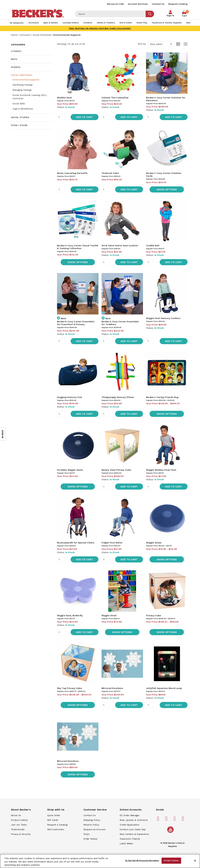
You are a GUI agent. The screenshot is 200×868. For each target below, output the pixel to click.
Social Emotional (42, 35)
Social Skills (19, 104)
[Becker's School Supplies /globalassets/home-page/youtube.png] (171, 833)
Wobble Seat (64, 98)
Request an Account (94, 829)
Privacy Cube (154, 615)
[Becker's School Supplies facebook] (159, 820)
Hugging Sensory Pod (69, 397)
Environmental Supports (26, 80)
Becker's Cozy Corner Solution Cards (164, 175)
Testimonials (18, 829)
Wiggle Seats (154, 543)
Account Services (138, 4)
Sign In (170, 15)
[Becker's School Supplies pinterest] (167, 820)
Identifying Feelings (23, 85)
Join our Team (19, 825)
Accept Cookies (171, 860)
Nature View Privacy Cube (116, 470)
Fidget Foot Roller (112, 543)
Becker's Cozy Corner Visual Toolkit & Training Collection (78, 247)
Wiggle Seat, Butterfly (70, 615)
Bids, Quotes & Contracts (134, 820)
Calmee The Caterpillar (115, 98)
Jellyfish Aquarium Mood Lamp (164, 688)
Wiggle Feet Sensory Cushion (163, 318)
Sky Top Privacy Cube (69, 688)
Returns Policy (91, 825)
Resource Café (115, 4)
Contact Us (158, 4)
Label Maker (126, 843)
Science (16, 67)
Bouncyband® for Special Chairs (76, 543)
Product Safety (19, 820)
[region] (100, 861)
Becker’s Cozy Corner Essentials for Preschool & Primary (76, 323)
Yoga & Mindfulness (23, 109)
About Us (16, 815)
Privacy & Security (21, 834)
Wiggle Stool (109, 615)
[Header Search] (110, 14)
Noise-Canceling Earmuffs (72, 173)
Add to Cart (84, 117)
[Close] (195, 861)
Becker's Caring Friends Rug (162, 397)
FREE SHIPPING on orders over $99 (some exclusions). (100, 28)
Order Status (90, 839)
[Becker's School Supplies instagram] (175, 820)
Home (14, 35)
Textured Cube (110, 173)
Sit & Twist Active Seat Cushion (120, 245)
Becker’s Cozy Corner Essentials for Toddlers (120, 323)
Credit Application (129, 825)
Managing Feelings (22, 90)
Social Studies (20, 117)
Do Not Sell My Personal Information (142, 860)
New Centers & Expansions (134, 834)
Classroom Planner (130, 839)
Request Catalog (178, 4)
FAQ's (87, 834)
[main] (122, 418)
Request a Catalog (57, 825)
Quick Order (54, 815)
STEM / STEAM (19, 125)
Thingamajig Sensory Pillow (118, 397)
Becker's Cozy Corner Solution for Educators (166, 99)
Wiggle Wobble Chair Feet (161, 470)
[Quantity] (61, 117)
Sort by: (155, 44)
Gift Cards (53, 820)
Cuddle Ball (153, 245)
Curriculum (25, 35)
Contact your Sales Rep (133, 829)
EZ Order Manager (130, 815)
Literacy (16, 51)
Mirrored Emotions (112, 688)
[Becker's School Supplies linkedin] (183, 820)
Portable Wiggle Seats (70, 470)
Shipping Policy (92, 820)
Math (14, 59)
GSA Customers (56, 829)
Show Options (167, 189)
